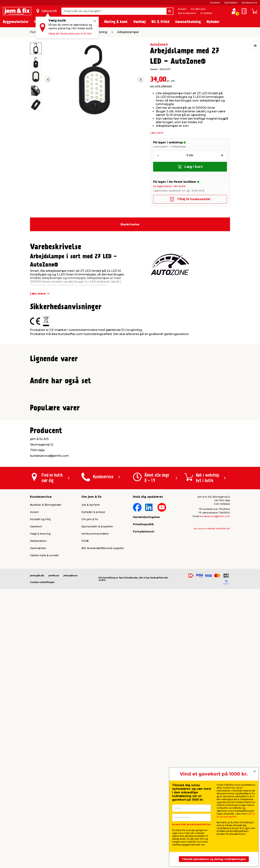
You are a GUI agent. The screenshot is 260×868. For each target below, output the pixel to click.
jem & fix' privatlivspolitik (236, 815)
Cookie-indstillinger (42, 835)
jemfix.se (54, 828)
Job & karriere (187, 13)
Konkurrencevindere (95, 786)
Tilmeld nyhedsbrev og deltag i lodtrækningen (214, 859)
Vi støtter (206, 13)
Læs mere (157, 133)
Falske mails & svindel (44, 808)
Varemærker (38, 801)
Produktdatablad (65, 371)
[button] (127, 444)
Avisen (182, 9)
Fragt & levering (40, 786)
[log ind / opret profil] (234, 11)
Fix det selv (198, 9)
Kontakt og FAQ (40, 772)
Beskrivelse (130, 224)
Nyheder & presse (93, 765)
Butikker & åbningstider (46, 757)
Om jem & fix (90, 772)
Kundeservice (250, 3)
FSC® (85, 793)
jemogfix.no (71, 828)
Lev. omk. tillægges (161, 86)
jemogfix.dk (37, 828)
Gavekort (215, 3)
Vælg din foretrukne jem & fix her (70, 34)
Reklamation (38, 793)
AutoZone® (159, 44)
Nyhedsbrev (231, 3)
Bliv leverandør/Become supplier (103, 801)
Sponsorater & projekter (97, 779)
